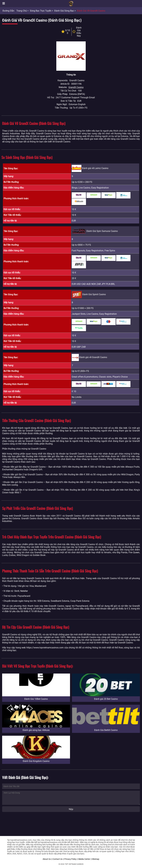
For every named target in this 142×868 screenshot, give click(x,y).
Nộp (71, 809)
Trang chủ (22, 11)
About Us (47, 859)
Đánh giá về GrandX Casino (91, 11)
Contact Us (58, 859)
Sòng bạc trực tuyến (41, 11)
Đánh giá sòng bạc (64, 11)
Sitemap (96, 859)
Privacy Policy (70, 859)
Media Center (84, 859)
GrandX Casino (76, 87)
